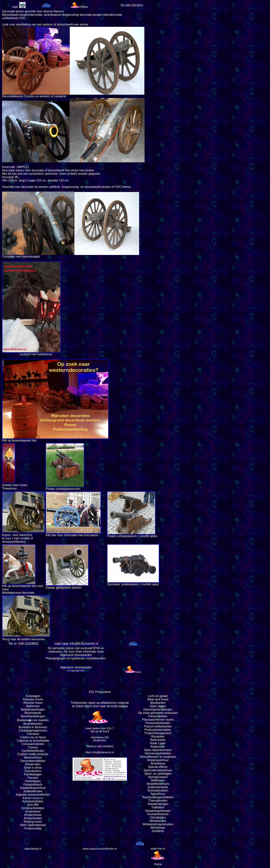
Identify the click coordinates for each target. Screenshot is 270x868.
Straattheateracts (158, 784)
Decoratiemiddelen (33, 761)
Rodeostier (158, 747)
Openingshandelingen (158, 709)
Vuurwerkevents (158, 814)
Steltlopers (158, 780)
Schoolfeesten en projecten (158, 757)
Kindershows (33, 815)
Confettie (28, 751)
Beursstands (33, 713)
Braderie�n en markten (33, 720)
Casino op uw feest (33, 737)
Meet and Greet (158, 699)
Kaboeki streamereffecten (33, 795)
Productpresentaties (158, 730)
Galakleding (28, 788)
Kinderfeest (33, 811)
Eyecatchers (33, 771)
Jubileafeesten (33, 791)
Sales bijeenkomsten (158, 750)
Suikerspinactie (158, 787)
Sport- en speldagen (158, 774)
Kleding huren (33, 822)
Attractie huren (33, 703)
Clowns (33, 747)
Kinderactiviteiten (33, 808)
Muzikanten (158, 703)
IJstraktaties (158, 817)
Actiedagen (33, 696)
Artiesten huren (33, 699)
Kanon (27, 798)
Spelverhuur (95, 849)
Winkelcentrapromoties (158, 824)
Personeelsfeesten (158, 723)
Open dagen (158, 706)
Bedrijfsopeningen (33, 709)
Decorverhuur (33, 757)
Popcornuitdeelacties (158, 726)
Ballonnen (33, 706)
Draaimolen (33, 764)
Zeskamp (158, 831)
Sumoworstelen (158, 790)
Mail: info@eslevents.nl (100, 752)
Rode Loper (158, 743)
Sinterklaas (158, 763)
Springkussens (158, 777)
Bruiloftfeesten (33, 724)
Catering (22, 741)
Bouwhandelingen (33, 716)
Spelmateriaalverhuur (158, 770)
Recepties (158, 736)
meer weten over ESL (99, 728)
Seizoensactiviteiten (158, 753)
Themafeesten (158, 801)
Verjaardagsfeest (156, 811)
